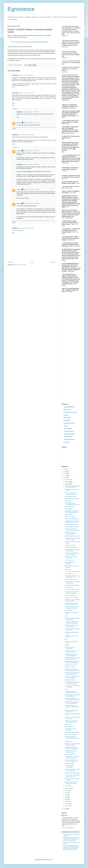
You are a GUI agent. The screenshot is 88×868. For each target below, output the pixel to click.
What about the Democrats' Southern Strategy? (71, 655)
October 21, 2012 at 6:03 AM (26, 75)
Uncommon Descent (69, 439)
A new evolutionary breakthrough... (69, 766)
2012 (65, 478)
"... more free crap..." (70, 560)
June (66, 795)
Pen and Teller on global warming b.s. (71, 557)
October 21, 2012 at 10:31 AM (31, 151)
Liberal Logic (68, 569)
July (66, 793)
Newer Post (11, 262)
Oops (66, 689)
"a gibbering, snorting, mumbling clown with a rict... (72, 692)
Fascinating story (69, 587)
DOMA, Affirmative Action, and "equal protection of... (72, 658)
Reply (13, 88)
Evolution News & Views (70, 412)
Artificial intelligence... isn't (71, 525)
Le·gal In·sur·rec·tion (69, 423)
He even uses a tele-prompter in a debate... (72, 686)
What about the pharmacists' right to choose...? (72, 711)
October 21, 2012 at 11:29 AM (31, 165)
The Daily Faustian (69, 431)
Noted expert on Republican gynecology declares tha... (72, 512)
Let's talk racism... (69, 742)
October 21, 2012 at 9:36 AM (26, 93)
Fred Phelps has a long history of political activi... (72, 619)
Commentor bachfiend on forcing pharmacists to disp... (72, 699)
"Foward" (67, 645)
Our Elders (15, 230)
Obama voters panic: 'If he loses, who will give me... (71, 761)
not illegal (24, 175)
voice (23, 230)
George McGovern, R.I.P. (71, 665)
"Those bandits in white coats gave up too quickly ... (72, 592)
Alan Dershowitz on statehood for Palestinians (72, 582)
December (68, 480)
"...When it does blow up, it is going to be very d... (72, 651)
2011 (65, 809)
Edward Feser (67, 410)
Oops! (66, 616)
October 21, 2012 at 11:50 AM (31, 204)
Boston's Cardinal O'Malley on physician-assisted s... (72, 673)
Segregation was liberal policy (72, 585)
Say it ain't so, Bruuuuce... (71, 735)
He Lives (66, 415)
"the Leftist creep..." (69, 574)
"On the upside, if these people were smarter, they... (72, 776)
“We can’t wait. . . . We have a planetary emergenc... (72, 757)
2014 (65, 473)
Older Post (53, 262)
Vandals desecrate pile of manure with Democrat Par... (72, 670)
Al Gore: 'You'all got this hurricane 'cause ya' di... (71, 494)
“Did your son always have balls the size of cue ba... (73, 539)
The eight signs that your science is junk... (71, 751)
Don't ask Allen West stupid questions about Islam (71, 607)
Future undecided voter (70, 496)
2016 (65, 469)
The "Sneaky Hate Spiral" (71, 547)
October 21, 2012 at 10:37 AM (31, 123)
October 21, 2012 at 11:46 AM (31, 190)
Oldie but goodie (69, 515)
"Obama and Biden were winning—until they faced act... (72, 707)
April (66, 799)
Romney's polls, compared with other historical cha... (72, 696)
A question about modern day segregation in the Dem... (72, 522)
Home (32, 262)
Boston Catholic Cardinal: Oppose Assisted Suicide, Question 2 (30, 42)
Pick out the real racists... (71, 580)
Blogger (51, 860)
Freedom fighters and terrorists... (70, 563)
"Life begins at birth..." (70, 680)
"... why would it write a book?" (72, 572)
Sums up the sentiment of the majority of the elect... (72, 677)
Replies (16, 109)
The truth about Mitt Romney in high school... (72, 629)
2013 (65, 476)
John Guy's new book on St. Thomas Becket (72, 626)
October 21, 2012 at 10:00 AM (26, 135)
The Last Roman (68, 437)
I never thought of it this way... (72, 527)
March (67, 801)
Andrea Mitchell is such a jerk (72, 536)
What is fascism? (69, 727)
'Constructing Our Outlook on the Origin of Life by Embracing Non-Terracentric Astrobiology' (71, 839)
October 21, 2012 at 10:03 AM (31, 112)
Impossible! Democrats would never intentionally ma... (72, 683)
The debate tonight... (70, 764)
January (67, 806)
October (67, 484)
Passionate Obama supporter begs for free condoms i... (72, 662)
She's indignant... (69, 509)
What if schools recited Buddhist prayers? (70, 533)
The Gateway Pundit (69, 434)
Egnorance (21, 9)
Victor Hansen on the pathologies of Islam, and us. (72, 504)
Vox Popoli (67, 442)
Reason (66, 426)
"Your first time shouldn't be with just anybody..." (73, 577)
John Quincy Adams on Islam (72, 499)
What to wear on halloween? (72, 519)
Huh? (66, 639)
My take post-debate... (70, 754)
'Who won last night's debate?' (72, 732)
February (67, 804)
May (66, 797)
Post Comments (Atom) (20, 265)
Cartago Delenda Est (69, 407)
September (68, 788)
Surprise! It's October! (70, 667)
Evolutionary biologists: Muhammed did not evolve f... (72, 738)
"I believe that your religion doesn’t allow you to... (71, 722)
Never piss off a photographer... (72, 773)
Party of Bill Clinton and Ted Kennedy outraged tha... (71, 703)
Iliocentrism (67, 420)
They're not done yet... (70, 595)
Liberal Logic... (68, 501)
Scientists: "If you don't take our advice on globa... (72, 600)
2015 (65, 471)
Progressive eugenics (70, 517)
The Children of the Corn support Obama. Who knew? (72, 530)
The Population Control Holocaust (70, 730)
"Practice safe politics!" (70, 545)
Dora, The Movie (69, 610)
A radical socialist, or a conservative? (70, 648)
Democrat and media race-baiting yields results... (71, 783)
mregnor (19, 123)
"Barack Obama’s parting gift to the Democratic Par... (72, 487)
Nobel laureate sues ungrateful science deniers (72, 550)
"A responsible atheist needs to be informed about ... (72, 770)
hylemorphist (67, 418)
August (67, 791)
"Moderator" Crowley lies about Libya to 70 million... (72, 744)
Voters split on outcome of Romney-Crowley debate (71, 748)
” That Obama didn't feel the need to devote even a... (72, 622)
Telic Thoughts (68, 429)
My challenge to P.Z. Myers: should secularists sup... (71, 604)
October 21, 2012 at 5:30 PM (26, 228)
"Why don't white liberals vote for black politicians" (72, 554)
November (68, 482)
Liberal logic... (68, 724)
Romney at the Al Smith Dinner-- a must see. (72, 718)
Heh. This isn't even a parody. (72, 590)
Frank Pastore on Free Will (71, 597)
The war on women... (70, 507)
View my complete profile (68, 828)
